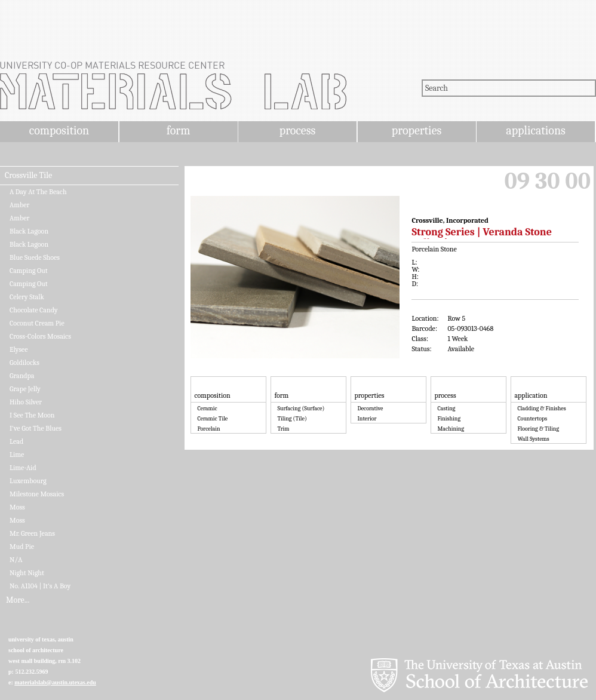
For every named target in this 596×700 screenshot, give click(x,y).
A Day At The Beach (38, 192)
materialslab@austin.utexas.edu (55, 682)
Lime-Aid (23, 468)
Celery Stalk (27, 297)
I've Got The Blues (36, 428)
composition (59, 131)
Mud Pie (22, 547)
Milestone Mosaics (37, 494)
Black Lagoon (29, 231)
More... (18, 600)
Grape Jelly (25, 389)
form (179, 131)
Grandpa (22, 376)
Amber (19, 205)
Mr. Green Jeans (32, 533)
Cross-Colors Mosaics (40, 336)
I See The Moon (32, 415)
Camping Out (29, 271)
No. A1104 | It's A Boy (40, 586)
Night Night (27, 573)
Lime (17, 455)
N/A (16, 560)
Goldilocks (24, 363)
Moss (17, 507)
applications (536, 131)
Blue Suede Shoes (35, 257)
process (298, 131)
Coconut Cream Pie (37, 323)
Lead (16, 441)
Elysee (19, 349)
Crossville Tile (28, 176)
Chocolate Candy (33, 310)
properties (417, 131)
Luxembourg (28, 481)
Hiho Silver (26, 402)
